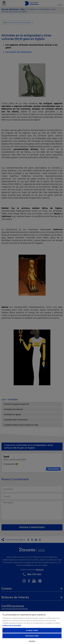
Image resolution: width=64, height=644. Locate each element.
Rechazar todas (32, 636)
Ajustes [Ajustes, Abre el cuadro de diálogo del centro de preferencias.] (32, 641)
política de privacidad (12, 625)
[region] (32, 628)
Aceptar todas (32, 630)
